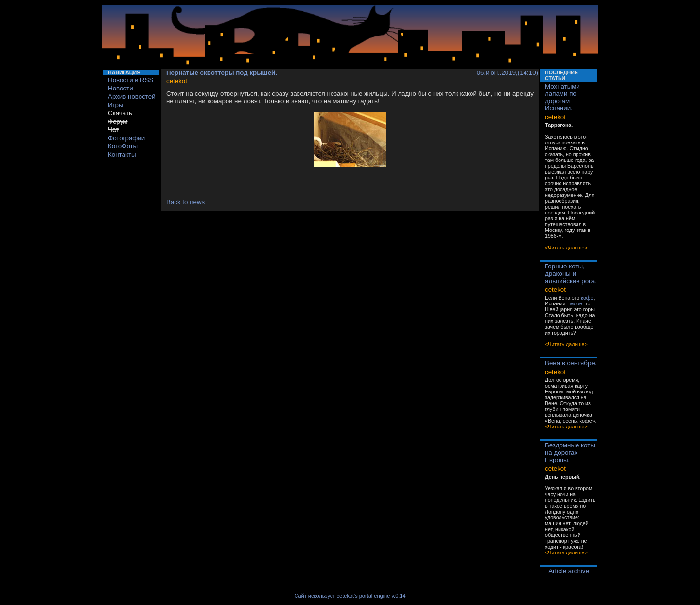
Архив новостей (132, 97)
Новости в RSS (131, 80)
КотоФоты (123, 146)
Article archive (569, 571)
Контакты (122, 154)
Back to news (185, 202)
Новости (121, 88)
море (576, 303)
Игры (115, 105)
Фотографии (126, 138)
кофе (587, 298)
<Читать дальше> (566, 248)
